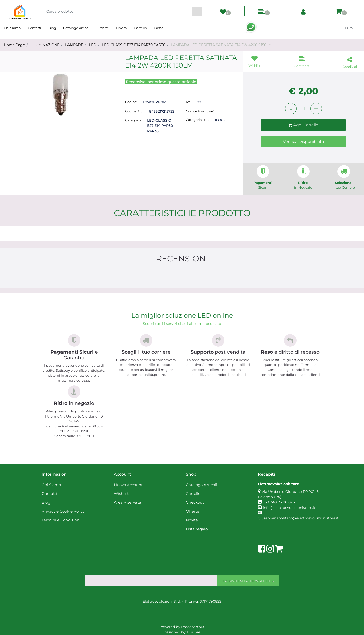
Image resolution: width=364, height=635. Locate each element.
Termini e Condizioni (61, 520)
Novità (121, 28)
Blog (52, 28)
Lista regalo (197, 529)
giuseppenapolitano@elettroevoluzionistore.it (298, 518)
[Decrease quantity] (291, 109)
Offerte (103, 28)
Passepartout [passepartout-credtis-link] (193, 627)
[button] (197, 11)
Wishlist (121, 494)
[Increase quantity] (316, 109)
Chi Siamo (12, 28)
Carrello (140, 28)
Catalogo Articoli (77, 28)
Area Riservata (127, 502)
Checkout (195, 502)
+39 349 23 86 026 (279, 502)
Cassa (159, 28)
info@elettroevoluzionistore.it (289, 508)
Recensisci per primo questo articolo (161, 82)
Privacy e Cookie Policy (63, 511)
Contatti (35, 28)
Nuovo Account (128, 485)
